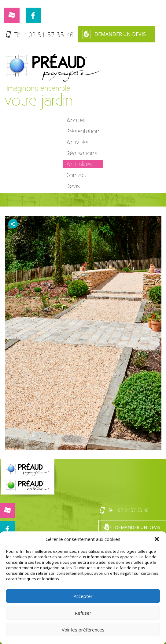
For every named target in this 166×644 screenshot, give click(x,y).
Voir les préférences (83, 630)
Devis (73, 186)
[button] (157, 539)
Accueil (76, 120)
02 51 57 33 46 (51, 35)
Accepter (83, 596)
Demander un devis (114, 34)
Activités (77, 142)
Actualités (79, 164)
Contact (76, 175)
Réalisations (82, 153)
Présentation (83, 131)
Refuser (83, 613)
